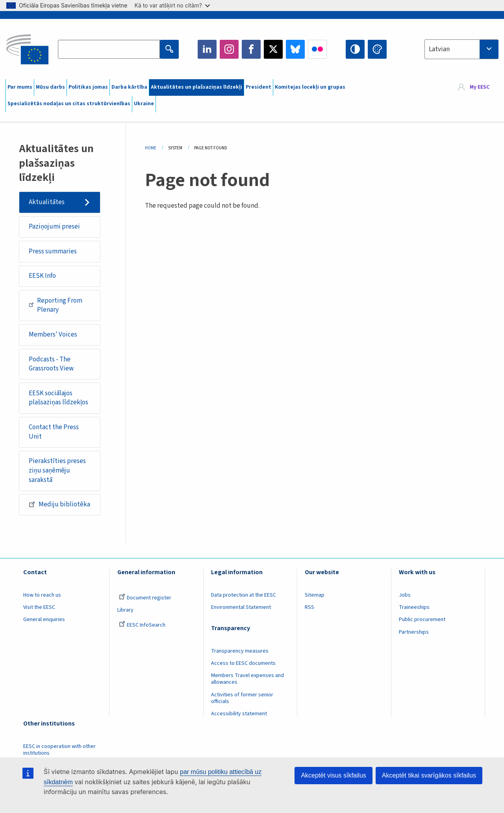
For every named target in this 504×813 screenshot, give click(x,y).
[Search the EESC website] (109, 49)
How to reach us (42, 595)
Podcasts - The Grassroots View (51, 364)
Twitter (273, 49)
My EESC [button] (480, 87)
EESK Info (42, 276)
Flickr (317, 49)
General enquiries (44, 620)
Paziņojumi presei (54, 227)
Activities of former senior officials (242, 698)
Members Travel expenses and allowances (247, 679)
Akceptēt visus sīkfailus (333, 775)
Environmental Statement (241, 607)
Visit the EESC (39, 607)
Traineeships (414, 607)
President (258, 87)
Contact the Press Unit (54, 432)
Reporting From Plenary (56, 305)
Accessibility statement (239, 714)
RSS (309, 607)
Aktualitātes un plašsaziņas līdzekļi (196, 87)
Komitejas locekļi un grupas (310, 87)
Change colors (377, 49)
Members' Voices (53, 335)
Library (125, 610)
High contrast (355, 49)
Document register (145, 598)
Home (151, 148)
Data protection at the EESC (244, 595)
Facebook (251, 49)
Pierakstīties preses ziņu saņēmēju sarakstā (57, 470)
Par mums (20, 87)
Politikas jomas (88, 87)
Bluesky (295, 49)
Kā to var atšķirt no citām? (172, 5)
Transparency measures (240, 651)
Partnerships (414, 632)
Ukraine (144, 104)
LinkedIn (207, 49)
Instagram (229, 49)
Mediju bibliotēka (59, 504)
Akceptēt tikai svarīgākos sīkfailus (429, 775)
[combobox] (461, 49)
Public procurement (422, 620)
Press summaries (53, 251)
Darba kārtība (129, 87)
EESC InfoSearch (142, 625)
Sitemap (315, 595)
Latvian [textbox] (439, 49)
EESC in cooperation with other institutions (59, 750)
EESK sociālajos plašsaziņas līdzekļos (58, 398)
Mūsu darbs (50, 87)
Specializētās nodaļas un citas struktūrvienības (69, 104)
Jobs (405, 595)
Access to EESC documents (243, 663)
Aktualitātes (47, 202)
